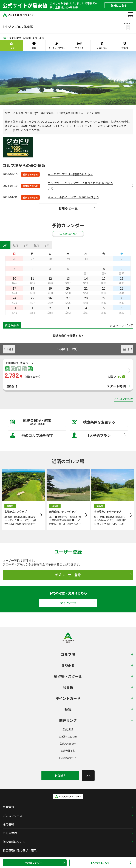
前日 (8, 349)
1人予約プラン (99, 435)
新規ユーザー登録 (93, 575)
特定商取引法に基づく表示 (20, 850)
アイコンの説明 (124, 399)
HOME (60, 776)
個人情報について (14, 842)
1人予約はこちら (111, 863)
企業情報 (8, 807)
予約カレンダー (45, 863)
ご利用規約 (10, 833)
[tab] (5, 245)
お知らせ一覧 (77, 208)
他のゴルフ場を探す (32, 435)
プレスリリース (12, 816)
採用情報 (8, 824)
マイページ (78, 603)
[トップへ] (88, 776)
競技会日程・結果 (35, 422)
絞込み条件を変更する (67, 335)
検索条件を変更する (93, 422)
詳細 (121, 5)
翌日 (127, 349)
